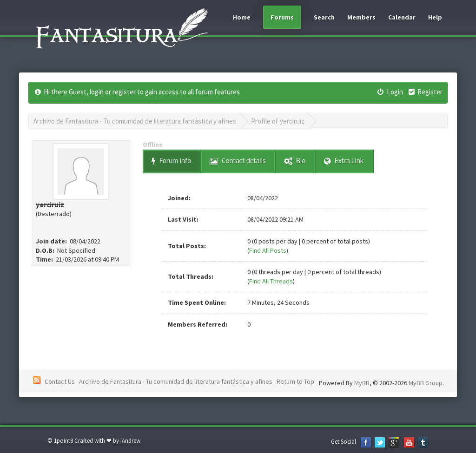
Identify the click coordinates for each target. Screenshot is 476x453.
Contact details (238, 161)
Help (435, 17)
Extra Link (344, 161)
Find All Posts (268, 250)
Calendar (402, 17)
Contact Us (60, 381)
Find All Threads (271, 281)
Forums (282, 17)
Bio (295, 161)
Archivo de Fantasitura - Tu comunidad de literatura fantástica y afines (135, 121)
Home (242, 17)
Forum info (171, 161)
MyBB (362, 383)
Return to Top (295, 381)
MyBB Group (426, 383)
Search (324, 17)
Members (361, 17)
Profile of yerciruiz (278, 121)
